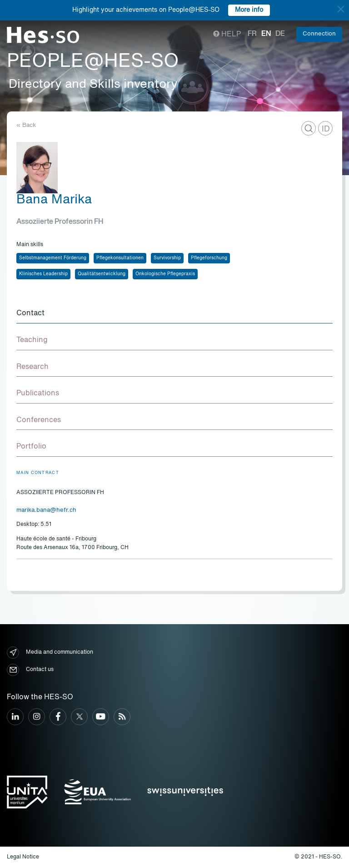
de (280, 34)
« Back (26, 125)
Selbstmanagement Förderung (53, 258)
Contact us (30, 670)
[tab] (174, 314)
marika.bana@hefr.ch (46, 510)
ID (326, 129)
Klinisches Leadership (43, 274)
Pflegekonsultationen (120, 258)
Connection (319, 34)
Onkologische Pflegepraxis (165, 274)
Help (227, 35)
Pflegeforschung (209, 258)
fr (252, 34)
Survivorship (167, 258)
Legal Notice (23, 857)
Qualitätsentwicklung (102, 274)
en (266, 34)
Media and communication (50, 653)
